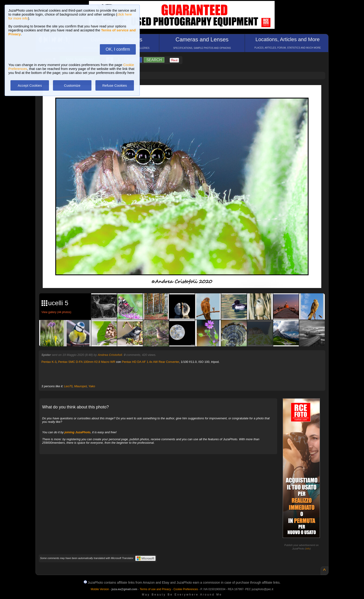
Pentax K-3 (49, 362)
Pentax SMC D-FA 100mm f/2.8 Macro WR (87, 362)
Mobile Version (100, 589)
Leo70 (68, 386)
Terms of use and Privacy (155, 589)
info (308, 549)
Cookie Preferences (186, 589)
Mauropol (81, 386)
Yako (92, 386)
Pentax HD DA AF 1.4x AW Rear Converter (151, 362)
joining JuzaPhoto (78, 432)
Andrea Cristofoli (110, 355)
